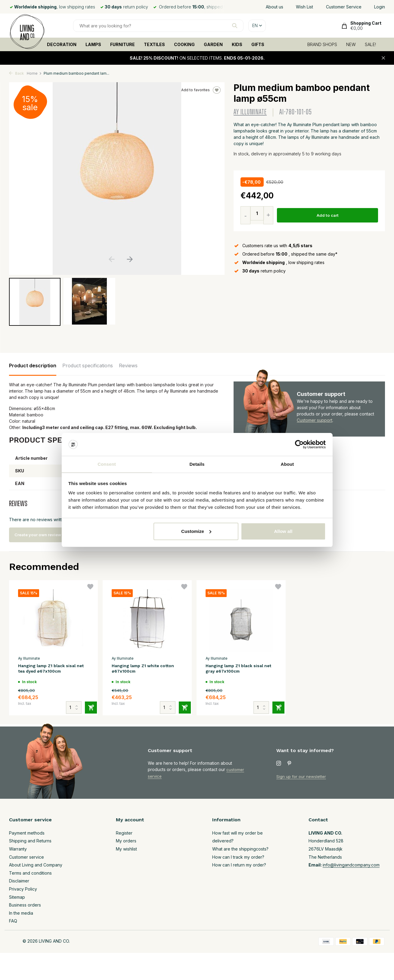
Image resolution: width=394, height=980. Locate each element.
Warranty (18, 849)
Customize (196, 532)
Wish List (304, 7)
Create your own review (44, 535)
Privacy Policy (23, 889)
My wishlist (126, 849)
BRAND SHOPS (322, 44)
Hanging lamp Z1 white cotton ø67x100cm (139, 669)
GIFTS (258, 44)
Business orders (25, 905)
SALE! (370, 44)
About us (275, 7)
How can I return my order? (239, 865)
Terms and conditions (30, 873)
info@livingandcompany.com (351, 865)
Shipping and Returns (30, 841)
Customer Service (344, 7)
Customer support (315, 420)
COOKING (184, 44)
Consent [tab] (107, 464)
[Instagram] (279, 764)
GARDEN (213, 44)
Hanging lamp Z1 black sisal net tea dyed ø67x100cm (51, 669)
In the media (21, 913)
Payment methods (27, 833)
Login (380, 7)
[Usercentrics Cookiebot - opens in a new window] (299, 444)
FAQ (13, 921)
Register (124, 833)
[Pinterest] (290, 764)
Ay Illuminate (250, 112)
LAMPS (93, 44)
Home (34, 73)
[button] (130, 259)
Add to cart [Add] (328, 215)
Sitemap (17, 897)
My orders (126, 841)
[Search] (158, 26)
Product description (33, 366)
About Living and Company (36, 865)
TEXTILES (154, 44)
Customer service (26, 857)
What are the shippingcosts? (240, 849)
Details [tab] (197, 464)
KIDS (237, 44)
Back (16, 73)
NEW (351, 44)
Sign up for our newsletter (302, 776)
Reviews (128, 366)
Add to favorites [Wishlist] (201, 90)
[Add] (87, 702)
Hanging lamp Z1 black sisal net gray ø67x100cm (238, 669)
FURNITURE (123, 44)
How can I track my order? (238, 857)
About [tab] (287, 464)
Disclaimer (19, 881)
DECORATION (62, 44)
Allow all (283, 532)
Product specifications (88, 366)
